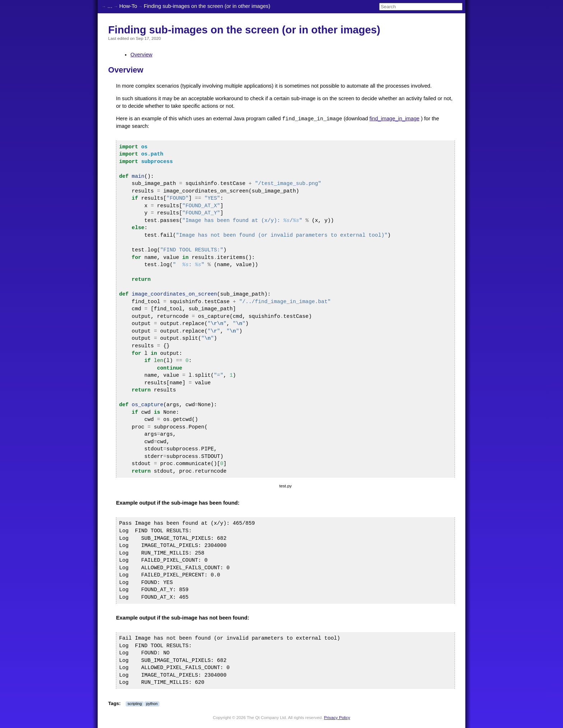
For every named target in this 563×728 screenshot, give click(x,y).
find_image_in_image (394, 119)
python (152, 704)
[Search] (421, 7)
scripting (135, 704)
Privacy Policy (337, 717)
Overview (141, 55)
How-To (128, 6)
